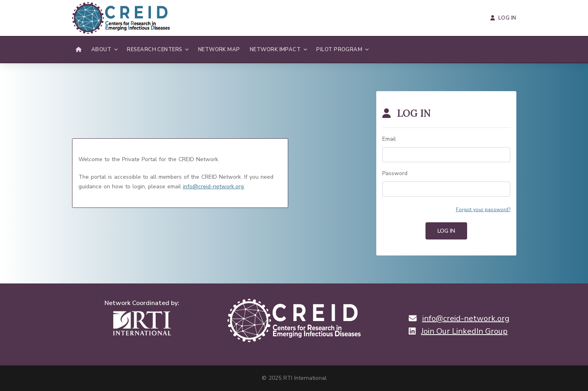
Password (395, 173)
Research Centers (155, 50)
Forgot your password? (483, 209)
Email (389, 139)
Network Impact (275, 50)
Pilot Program (339, 50)
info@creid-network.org (213, 187)
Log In (503, 18)
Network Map (219, 50)
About (101, 50)
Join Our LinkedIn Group (464, 331)
